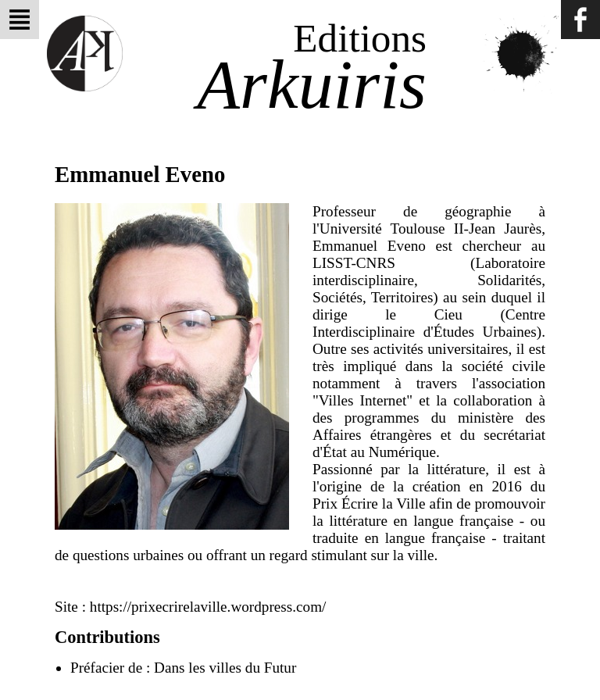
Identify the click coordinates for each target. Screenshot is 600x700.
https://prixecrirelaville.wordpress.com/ (208, 607)
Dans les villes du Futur (225, 668)
